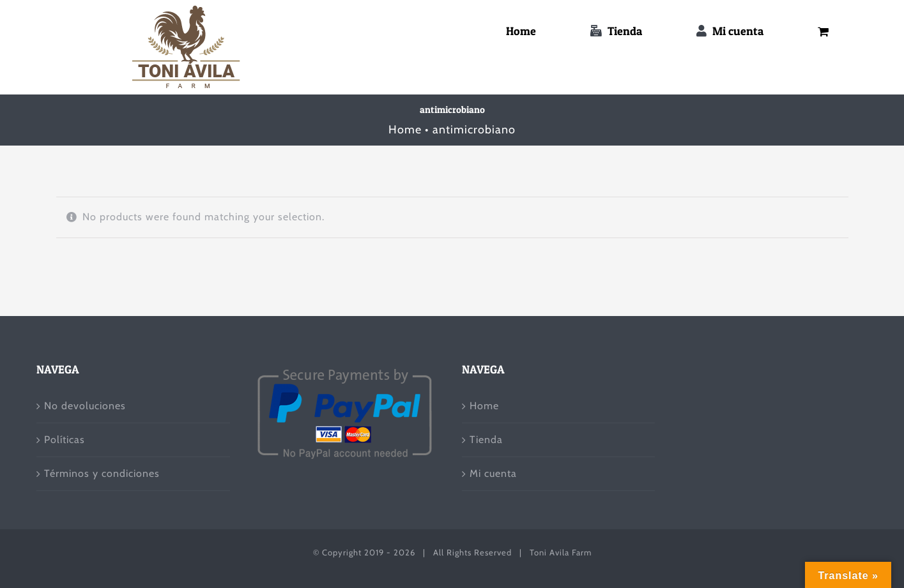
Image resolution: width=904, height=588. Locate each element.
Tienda (486, 440)
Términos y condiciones (102, 473)
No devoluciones (85, 406)
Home (484, 406)
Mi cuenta (493, 473)
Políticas (65, 440)
